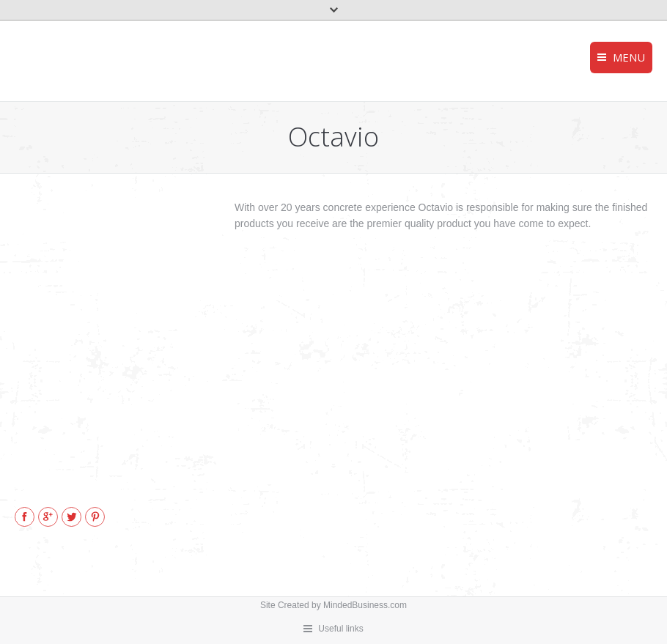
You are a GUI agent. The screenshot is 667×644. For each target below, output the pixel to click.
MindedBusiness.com (365, 605)
